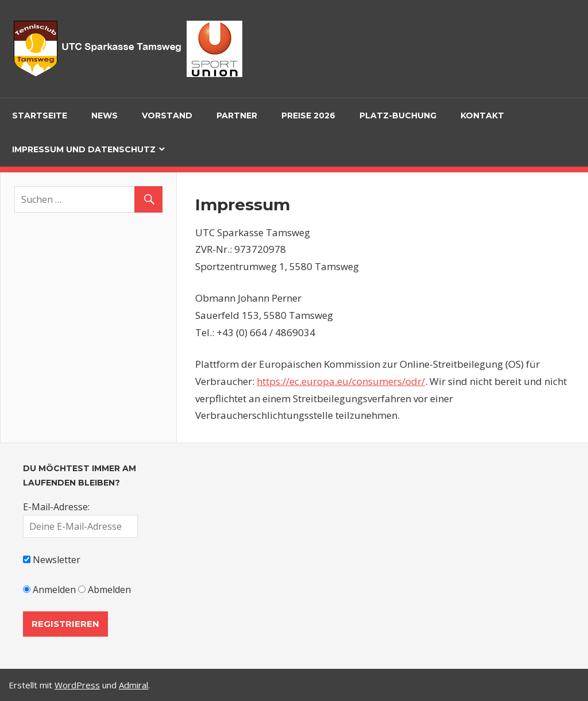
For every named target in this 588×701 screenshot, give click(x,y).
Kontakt (482, 115)
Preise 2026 (308, 115)
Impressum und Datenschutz (84, 149)
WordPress (77, 685)
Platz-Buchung (398, 115)
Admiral (134, 685)
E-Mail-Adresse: (56, 507)
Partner (237, 115)
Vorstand (167, 115)
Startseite (40, 115)
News (105, 115)
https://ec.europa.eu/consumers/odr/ (341, 381)
